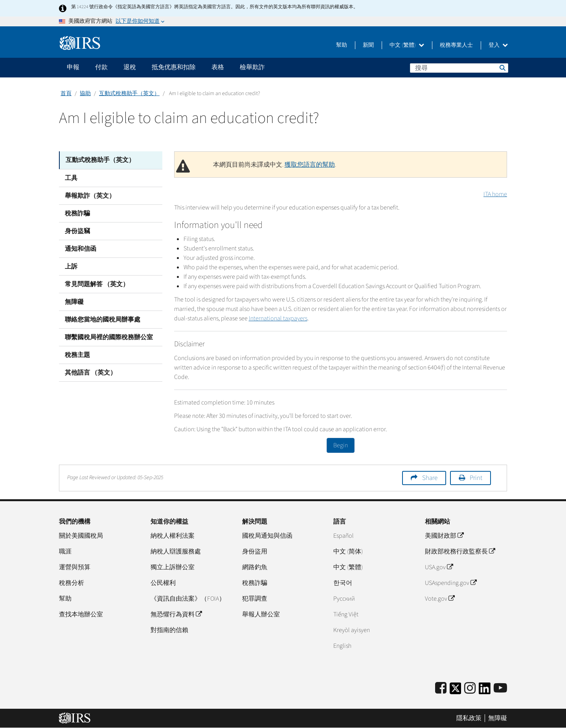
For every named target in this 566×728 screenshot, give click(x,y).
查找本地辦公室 (81, 614)
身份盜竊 (77, 231)
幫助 (342, 45)
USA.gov (439, 567)
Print (476, 478)
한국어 (343, 583)
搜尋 (502, 68)
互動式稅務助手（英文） (129, 94)
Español (344, 536)
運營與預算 (75, 567)
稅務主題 (77, 355)
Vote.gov (440, 599)
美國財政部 (444, 536)
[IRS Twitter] (456, 691)
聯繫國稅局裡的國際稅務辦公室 (109, 337)
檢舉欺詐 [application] (252, 67)
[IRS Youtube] (500, 688)
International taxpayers (278, 318)
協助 (85, 94)
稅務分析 (72, 583)
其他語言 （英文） (91, 372)
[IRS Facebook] (441, 688)
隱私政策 (469, 718)
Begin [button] (341, 445)
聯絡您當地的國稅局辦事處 (103, 319)
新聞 (368, 45)
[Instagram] (470, 688)
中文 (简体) (348, 552)
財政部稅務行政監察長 (460, 552)
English (342, 646)
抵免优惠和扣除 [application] (174, 67)
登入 (498, 45)
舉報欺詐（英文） (90, 195)
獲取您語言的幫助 (310, 165)
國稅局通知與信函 (267, 536)
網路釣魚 (255, 567)
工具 (71, 178)
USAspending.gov (451, 583)
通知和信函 (81, 248)
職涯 (65, 552)
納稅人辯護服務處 (176, 552)
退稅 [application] (130, 67)
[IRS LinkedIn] (485, 691)
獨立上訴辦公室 (173, 567)
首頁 (66, 94)
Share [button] (430, 478)
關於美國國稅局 (81, 536)
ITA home (495, 194)
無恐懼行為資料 (176, 614)
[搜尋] (459, 68)
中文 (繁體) (407, 45)
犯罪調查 (255, 599)
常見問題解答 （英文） (97, 284)
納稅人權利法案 (173, 536)
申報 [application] (73, 67)
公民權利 (163, 583)
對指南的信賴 (169, 630)
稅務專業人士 (456, 45)
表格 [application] (218, 67)
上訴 (71, 266)
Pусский (344, 599)
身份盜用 (255, 552)
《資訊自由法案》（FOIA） (188, 599)
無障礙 (74, 301)
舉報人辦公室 (261, 614)
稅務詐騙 (77, 213)
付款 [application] (101, 67)
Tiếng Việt (346, 614)
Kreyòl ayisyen (352, 630)
